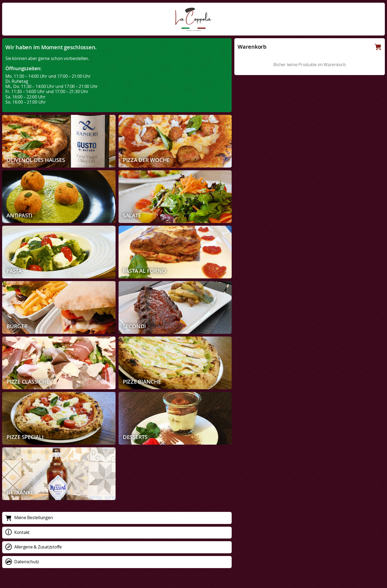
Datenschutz (22, 562)
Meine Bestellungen (29, 518)
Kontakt (17, 532)
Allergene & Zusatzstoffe (34, 547)
